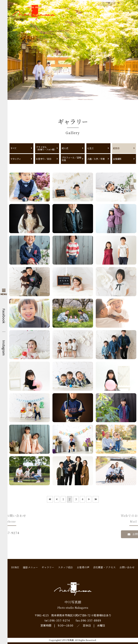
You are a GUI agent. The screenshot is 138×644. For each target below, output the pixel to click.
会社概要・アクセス (104, 567)
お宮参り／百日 (44, 159)
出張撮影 (117, 159)
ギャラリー (48, 567)
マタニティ (16, 159)
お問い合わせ (127, 567)
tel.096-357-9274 (57, 620)
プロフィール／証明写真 (72, 159)
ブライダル (46, 148)
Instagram (4, 348)
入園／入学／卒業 (96, 159)
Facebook (4, 316)
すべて (13, 148)
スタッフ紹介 (65, 567)
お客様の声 (83, 567)
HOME (15, 567)
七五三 (90, 148)
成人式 (65, 148)
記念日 (116, 148)
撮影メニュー (30, 567)
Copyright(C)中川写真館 (61, 640)
